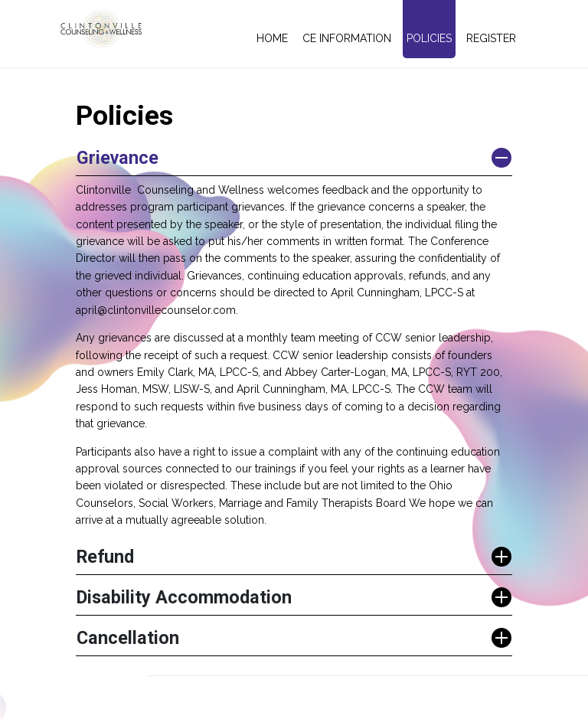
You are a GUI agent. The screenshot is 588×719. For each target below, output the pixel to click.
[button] (294, 158)
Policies (429, 38)
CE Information (347, 38)
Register (491, 38)
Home (272, 38)
